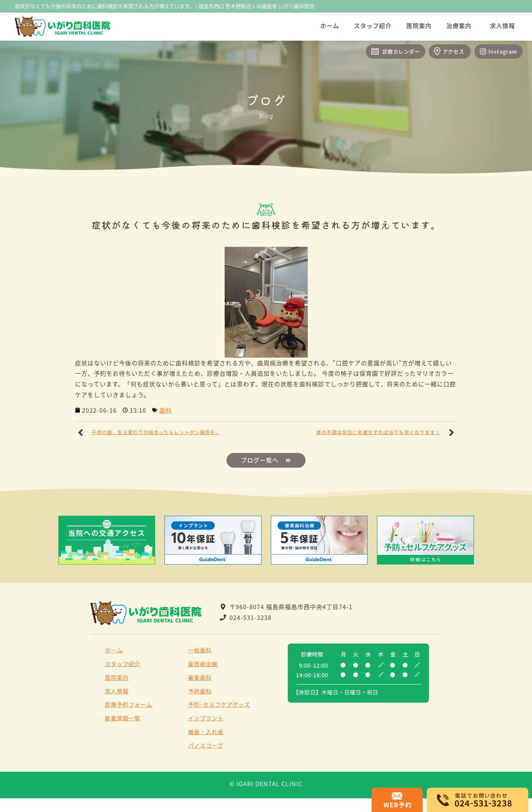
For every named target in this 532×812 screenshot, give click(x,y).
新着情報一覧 (123, 718)
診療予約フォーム (129, 705)
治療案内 (461, 25)
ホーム (330, 25)
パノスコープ (206, 745)
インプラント (206, 718)
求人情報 (502, 25)
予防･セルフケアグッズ (219, 705)
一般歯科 (200, 650)
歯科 (166, 410)
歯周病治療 (203, 664)
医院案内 (419, 25)
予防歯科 (200, 691)
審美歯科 (200, 677)
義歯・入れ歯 (206, 732)
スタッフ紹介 (373, 25)
